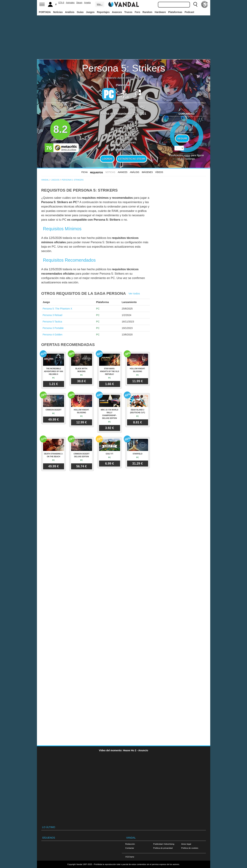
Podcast (189, 12)
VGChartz (130, 857)
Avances (117, 12)
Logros (107, 159)
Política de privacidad (163, 848)
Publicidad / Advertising (164, 844)
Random (147, 12)
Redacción (130, 844)
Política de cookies (190, 848)
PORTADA (45, 12)
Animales (70, 3)
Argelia (87, 3)
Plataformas (175, 12)
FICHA (85, 172)
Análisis (70, 12)
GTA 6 (61, 3)
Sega (130, 121)
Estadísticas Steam (132, 159)
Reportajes (103, 12)
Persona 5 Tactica (52, 322)
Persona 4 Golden (53, 335)
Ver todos (134, 293)
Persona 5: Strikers (123, 68)
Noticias (58, 12)
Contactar (130, 848)
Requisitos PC (123, 149)
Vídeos (159, 172)
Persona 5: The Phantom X (58, 309)
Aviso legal (186, 844)
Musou (138, 78)
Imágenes (147, 172)
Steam (79, 3)
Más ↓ (100, 4)
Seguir (182, 138)
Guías (80, 12)
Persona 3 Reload (53, 315)
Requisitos (97, 173)
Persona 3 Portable (53, 328)
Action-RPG (125, 78)
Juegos (90, 12)
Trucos (128, 12)
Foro (137, 12)
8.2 (61, 129)
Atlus (130, 118)
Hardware (160, 12)
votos (187, 156)
